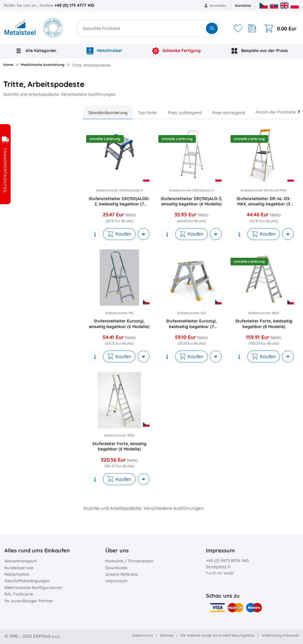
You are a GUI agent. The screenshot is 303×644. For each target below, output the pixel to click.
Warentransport (20, 561)
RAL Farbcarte (19, 594)
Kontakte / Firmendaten (129, 561)
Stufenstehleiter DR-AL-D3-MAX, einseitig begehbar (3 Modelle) (264, 201)
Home (8, 65)
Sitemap (167, 635)
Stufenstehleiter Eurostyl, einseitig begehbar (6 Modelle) (119, 324)
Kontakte (243, 5)
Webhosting (272, 635)
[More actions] (144, 234)
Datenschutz (143, 635)
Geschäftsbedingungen (27, 581)
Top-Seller (148, 113)
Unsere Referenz (122, 574)
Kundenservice (19, 568)
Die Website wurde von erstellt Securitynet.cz (217, 635)
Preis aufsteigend (185, 113)
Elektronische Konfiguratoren (33, 588)
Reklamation (17, 574)
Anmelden (216, 5)
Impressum (116, 581)
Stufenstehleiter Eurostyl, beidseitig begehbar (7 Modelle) (191, 324)
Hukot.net (291, 635)
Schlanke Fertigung (176, 51)
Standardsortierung (108, 113)
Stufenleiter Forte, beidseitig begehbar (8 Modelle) (264, 324)
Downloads (116, 568)
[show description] (95, 234)
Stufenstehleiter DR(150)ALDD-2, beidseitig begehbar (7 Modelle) (119, 201)
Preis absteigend (229, 113)
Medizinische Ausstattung (43, 65)
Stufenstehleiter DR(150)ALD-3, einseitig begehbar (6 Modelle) (192, 201)
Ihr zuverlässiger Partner (29, 601)
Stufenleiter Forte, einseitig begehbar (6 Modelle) (119, 446)
